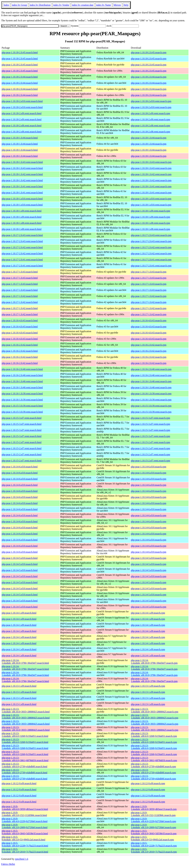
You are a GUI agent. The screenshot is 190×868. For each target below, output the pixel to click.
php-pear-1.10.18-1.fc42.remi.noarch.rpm (151, 174)
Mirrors (117, 5)
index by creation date (83, 5)
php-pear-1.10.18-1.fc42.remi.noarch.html (22, 174)
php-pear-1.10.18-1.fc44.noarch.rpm (149, 138)
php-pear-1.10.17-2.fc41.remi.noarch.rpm (151, 260)
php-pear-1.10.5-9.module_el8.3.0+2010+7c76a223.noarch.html (25, 850)
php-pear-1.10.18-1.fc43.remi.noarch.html (22, 162)
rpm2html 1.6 (22, 859)
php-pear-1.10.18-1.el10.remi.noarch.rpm (151, 199)
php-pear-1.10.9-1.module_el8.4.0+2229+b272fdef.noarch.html (25, 820)
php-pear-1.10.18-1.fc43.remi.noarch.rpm (151, 162)
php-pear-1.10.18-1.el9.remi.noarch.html (22, 211)
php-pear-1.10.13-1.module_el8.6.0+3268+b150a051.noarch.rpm (154, 735)
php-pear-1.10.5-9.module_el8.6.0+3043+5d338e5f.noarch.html (25, 832)
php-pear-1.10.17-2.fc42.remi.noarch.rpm (151, 247)
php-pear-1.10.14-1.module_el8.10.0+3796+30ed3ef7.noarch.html (25, 662)
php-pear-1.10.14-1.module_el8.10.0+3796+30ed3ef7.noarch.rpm (154, 662)
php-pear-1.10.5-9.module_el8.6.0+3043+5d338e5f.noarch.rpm (154, 832)
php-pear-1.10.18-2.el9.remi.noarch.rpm (150, 113)
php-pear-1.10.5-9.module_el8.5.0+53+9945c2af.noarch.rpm (152, 838)
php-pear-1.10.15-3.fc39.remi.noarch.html (22, 406)
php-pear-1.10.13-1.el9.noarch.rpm (148, 686)
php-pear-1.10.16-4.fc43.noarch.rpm (149, 320)
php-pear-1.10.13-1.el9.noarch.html (19, 686)
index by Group (19, 5)
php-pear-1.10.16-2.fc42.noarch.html (20, 345)
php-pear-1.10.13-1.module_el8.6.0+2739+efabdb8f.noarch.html (24, 765)
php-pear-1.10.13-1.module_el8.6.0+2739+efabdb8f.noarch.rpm (153, 765)
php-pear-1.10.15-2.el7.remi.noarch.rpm (150, 442)
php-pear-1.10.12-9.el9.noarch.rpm (148, 783)
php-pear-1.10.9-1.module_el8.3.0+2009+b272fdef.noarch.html (25, 826)
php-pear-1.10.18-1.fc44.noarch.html (20, 138)
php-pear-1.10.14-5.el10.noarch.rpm (149, 558)
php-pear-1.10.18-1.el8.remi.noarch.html (22, 223)
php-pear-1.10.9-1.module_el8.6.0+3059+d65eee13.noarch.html (25, 808)
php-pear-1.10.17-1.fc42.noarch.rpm (149, 296)
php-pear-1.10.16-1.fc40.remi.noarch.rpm (151, 381)
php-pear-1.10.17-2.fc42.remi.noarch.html (22, 247)
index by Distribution (40, 5)
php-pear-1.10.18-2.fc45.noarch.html (20, 52)
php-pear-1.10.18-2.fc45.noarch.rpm (149, 52)
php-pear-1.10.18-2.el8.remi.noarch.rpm (150, 126)
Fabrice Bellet (8, 864)
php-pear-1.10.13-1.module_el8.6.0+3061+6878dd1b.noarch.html (25, 759)
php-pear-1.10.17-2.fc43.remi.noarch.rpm (151, 235)
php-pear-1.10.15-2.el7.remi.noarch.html (22, 442)
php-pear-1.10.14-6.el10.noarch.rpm (149, 467)
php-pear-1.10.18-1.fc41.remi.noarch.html (22, 186)
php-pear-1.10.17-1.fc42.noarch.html (20, 296)
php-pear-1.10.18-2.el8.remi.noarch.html (22, 126)
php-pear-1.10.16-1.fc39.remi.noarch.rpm (151, 394)
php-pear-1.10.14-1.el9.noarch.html (19, 613)
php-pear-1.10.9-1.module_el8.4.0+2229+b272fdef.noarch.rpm (153, 820)
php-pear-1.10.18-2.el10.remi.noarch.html (22, 101)
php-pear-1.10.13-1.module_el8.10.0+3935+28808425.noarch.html (26, 710)
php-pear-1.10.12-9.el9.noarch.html (19, 783)
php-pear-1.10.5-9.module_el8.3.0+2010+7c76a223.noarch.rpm (154, 850)
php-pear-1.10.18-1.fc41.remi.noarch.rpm (151, 186)
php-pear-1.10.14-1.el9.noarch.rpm (148, 613)
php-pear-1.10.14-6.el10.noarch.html (20, 467)
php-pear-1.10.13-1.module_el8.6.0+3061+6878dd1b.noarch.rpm (154, 759)
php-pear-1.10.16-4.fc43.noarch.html (20, 320)
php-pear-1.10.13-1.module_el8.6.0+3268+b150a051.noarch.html (25, 735)
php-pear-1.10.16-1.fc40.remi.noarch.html (22, 381)
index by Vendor (61, 5)
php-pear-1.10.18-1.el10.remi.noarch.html (22, 199)
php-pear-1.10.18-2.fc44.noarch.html (20, 77)
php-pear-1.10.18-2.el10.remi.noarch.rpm (151, 101)
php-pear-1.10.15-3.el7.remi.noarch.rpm (150, 418)
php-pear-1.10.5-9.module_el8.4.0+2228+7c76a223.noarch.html (25, 844)
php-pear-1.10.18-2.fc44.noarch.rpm (149, 77)
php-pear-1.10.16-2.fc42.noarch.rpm (149, 345)
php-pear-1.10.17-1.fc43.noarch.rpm (149, 272)
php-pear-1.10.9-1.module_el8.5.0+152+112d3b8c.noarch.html (24, 814)
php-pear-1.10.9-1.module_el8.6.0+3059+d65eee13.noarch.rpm (154, 808)
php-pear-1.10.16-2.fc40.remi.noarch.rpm (151, 369)
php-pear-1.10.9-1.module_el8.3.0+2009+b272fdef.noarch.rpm (153, 826)
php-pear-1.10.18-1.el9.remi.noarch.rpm (150, 211)
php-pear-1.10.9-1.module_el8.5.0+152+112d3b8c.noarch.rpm (153, 814)
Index (6, 5)
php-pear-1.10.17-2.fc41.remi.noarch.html (22, 260)
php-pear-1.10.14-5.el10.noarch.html (20, 558)
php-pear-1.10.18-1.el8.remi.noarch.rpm (150, 223)
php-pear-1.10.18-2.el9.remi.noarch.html (22, 113)
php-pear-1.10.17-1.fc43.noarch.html (20, 272)
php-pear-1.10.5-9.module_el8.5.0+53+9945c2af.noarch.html (23, 838)
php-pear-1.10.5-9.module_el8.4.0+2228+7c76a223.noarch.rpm (154, 844)
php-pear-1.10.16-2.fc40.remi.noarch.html (22, 369)
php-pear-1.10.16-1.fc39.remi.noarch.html (22, 394)
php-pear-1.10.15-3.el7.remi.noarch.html (22, 418)
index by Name (104, 5)
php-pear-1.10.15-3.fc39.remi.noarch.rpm (151, 406)
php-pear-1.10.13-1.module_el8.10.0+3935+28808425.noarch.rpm (155, 710)
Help (126, 5)
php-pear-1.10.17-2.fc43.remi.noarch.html (22, 235)
